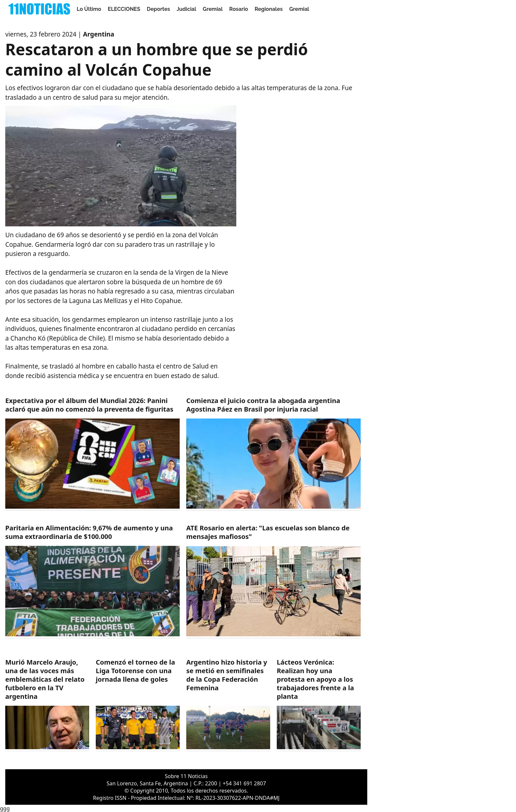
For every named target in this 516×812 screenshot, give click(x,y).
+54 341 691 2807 (244, 783)
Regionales (269, 9)
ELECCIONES (124, 9)
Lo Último (89, 9)
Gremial (213, 9)
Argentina (99, 34)
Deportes (158, 9)
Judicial (186, 9)
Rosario (239, 9)
